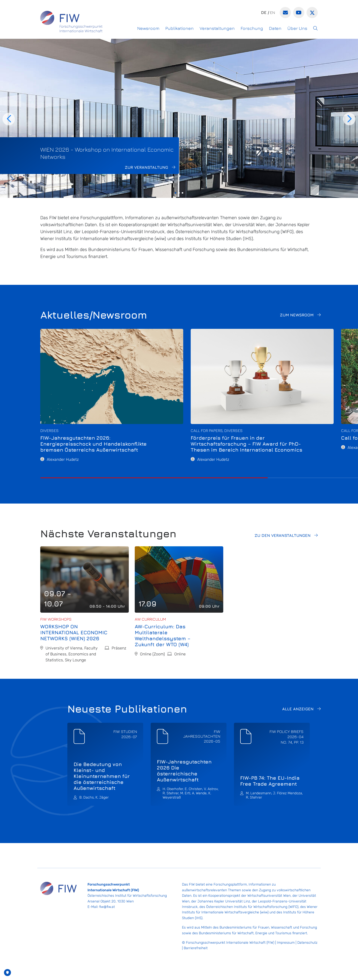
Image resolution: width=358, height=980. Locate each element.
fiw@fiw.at (107, 907)
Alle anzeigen (298, 709)
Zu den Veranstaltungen (283, 535)
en (272, 12)
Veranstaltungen (217, 28)
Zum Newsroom (297, 315)
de (264, 12)
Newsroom (148, 28)
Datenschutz (307, 943)
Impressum (286, 943)
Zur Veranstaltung (146, 167)
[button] (315, 28)
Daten (275, 28)
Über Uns (297, 28)
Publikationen (179, 28)
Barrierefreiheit (196, 948)
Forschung (252, 28)
